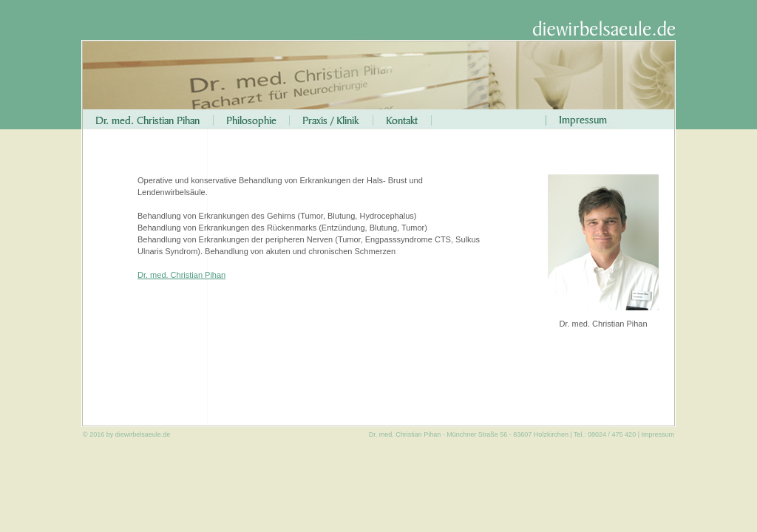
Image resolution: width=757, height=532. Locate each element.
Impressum (658, 434)
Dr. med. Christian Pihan (181, 275)
